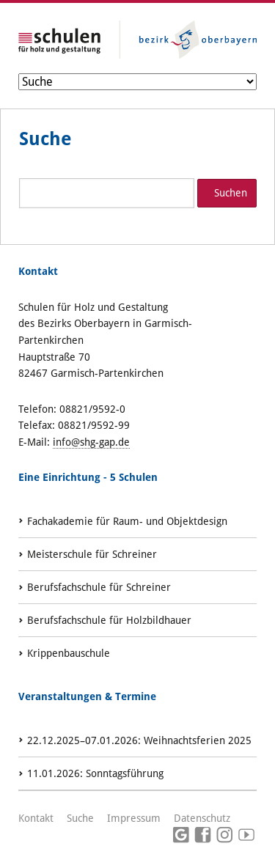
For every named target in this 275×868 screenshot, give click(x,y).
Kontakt (36, 818)
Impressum (134, 818)
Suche (80, 818)
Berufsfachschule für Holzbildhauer (109, 620)
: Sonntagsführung (95, 773)
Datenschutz (202, 818)
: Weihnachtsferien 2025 (139, 740)
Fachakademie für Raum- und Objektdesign (127, 521)
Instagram (224, 836)
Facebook (203, 836)
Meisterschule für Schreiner (92, 554)
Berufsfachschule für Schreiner (99, 587)
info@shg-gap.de (91, 442)
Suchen (231, 193)
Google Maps (181, 836)
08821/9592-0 (92, 409)
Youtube (246, 836)
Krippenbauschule (69, 653)
